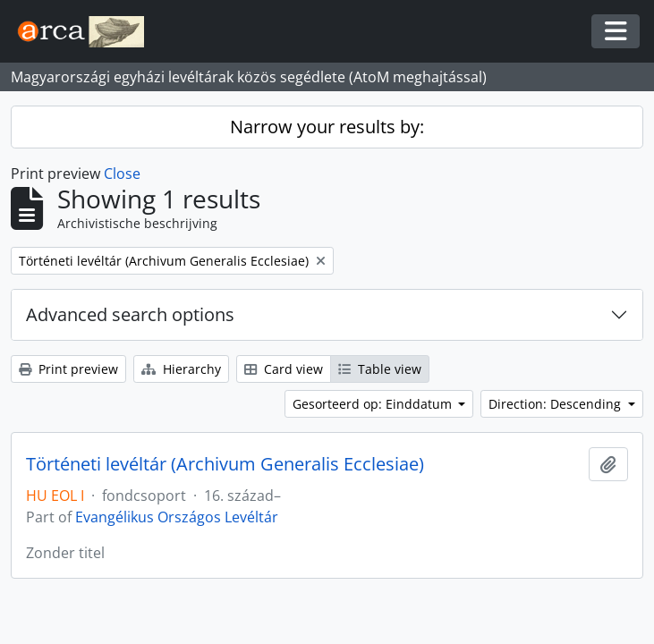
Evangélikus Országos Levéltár (177, 517)
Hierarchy (181, 369)
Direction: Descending (556, 404)
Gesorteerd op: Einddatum (374, 404)
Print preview (68, 369)
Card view (284, 369)
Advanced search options (130, 314)
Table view (380, 369)
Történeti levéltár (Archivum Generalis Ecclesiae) (225, 464)
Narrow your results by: (327, 127)
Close (122, 174)
